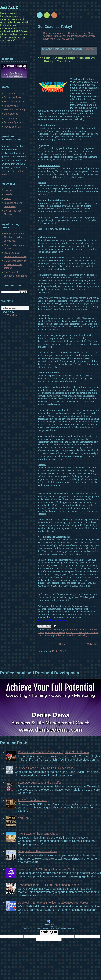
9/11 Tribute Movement (32, 800)
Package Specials (13, 122)
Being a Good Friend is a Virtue (38, 851)
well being (82, 635)
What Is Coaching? (14, 102)
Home (62, 644)
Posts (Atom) (59, 651)
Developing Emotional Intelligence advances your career (53, 903)
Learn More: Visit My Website (59, 39)
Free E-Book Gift (12, 127)
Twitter (7, 199)
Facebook (9, 190)
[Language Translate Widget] (16, 308)
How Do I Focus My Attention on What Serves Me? (14, 237)
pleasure (47, 635)
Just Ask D (9, 7)
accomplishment (55, 630)
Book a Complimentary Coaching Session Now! (68, 33)
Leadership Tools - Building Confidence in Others (48, 885)
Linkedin (8, 194)
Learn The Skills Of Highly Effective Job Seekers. (49, 869)
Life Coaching (11, 114)
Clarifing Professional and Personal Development (69, 36)
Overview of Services (15, 93)
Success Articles (12, 97)
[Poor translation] (54, 932)
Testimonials (10, 118)
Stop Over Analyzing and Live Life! (40, 783)
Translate (9, 315)
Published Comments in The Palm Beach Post (44, 768)
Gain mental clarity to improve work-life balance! (15, 264)
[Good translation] (44, 932)
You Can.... (25, 818)
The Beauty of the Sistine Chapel (39, 834)
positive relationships (64, 635)
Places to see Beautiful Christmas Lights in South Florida (53, 752)
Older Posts (93, 644)
